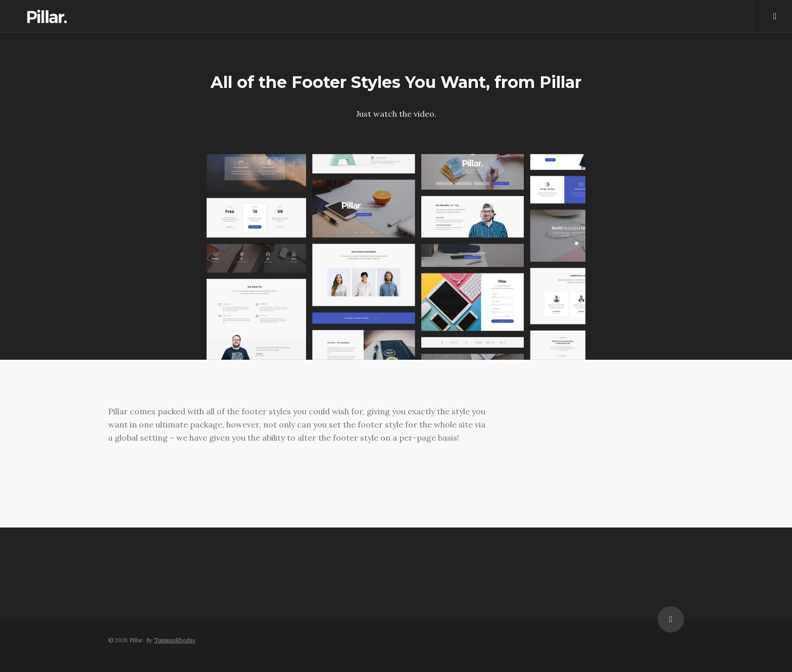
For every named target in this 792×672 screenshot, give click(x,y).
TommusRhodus (175, 640)
